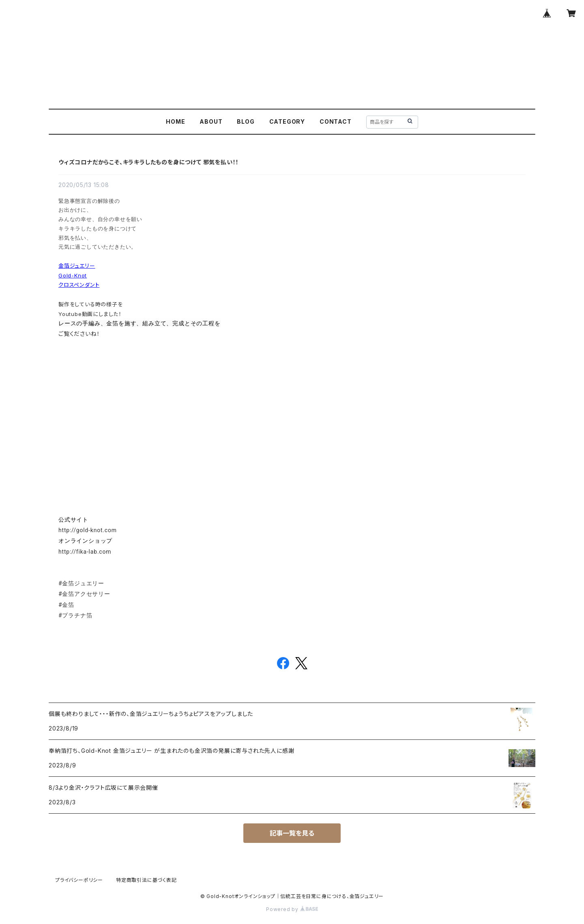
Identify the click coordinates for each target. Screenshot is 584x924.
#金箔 (66, 605)
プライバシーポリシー (79, 880)
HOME (175, 121)
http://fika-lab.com (85, 552)
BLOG (246, 121)
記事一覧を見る (292, 833)
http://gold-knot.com (88, 530)
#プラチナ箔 (75, 615)
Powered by (292, 909)
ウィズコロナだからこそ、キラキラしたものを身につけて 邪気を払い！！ (149, 162)
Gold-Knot (73, 275)
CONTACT (336, 121)
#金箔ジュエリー (81, 583)
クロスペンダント (79, 285)
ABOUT (211, 121)
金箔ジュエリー (77, 266)
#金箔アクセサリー (84, 594)
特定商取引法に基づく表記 (146, 880)
